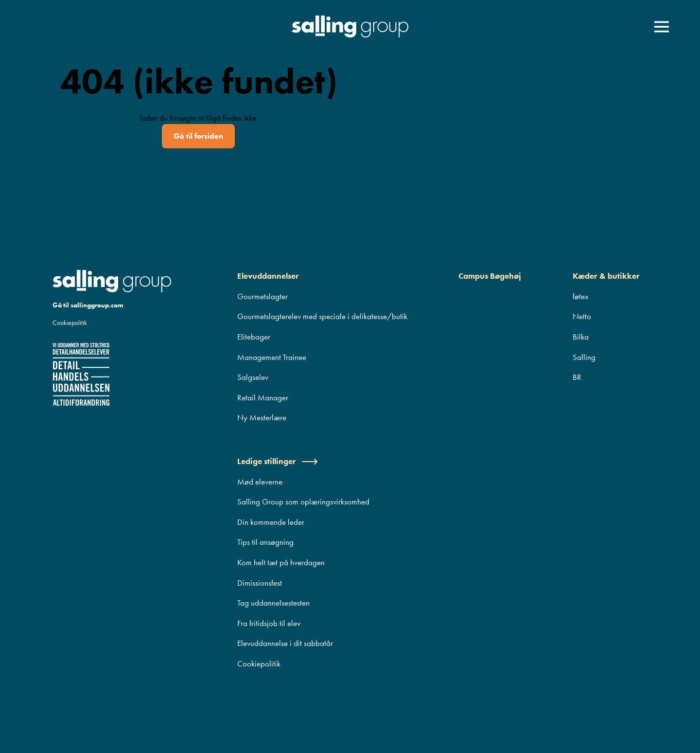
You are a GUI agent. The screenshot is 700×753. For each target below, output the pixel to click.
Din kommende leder (271, 522)
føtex (581, 296)
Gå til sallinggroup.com (88, 305)
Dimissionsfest (260, 583)
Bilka (581, 337)
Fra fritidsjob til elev (269, 623)
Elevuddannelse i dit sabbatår (285, 643)
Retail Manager (263, 397)
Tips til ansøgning (265, 542)
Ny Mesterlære (262, 417)
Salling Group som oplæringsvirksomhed (303, 502)
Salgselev (253, 377)
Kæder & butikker (606, 276)
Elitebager (254, 337)
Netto (582, 316)
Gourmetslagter (262, 296)
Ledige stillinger (278, 461)
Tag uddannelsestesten (273, 603)
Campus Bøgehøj (490, 276)
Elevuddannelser (268, 276)
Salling (584, 357)
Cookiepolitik (70, 323)
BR (577, 377)
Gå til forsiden (198, 136)
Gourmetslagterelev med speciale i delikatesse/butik (322, 316)
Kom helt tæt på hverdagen (281, 562)
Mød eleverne (260, 482)
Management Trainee (272, 357)
